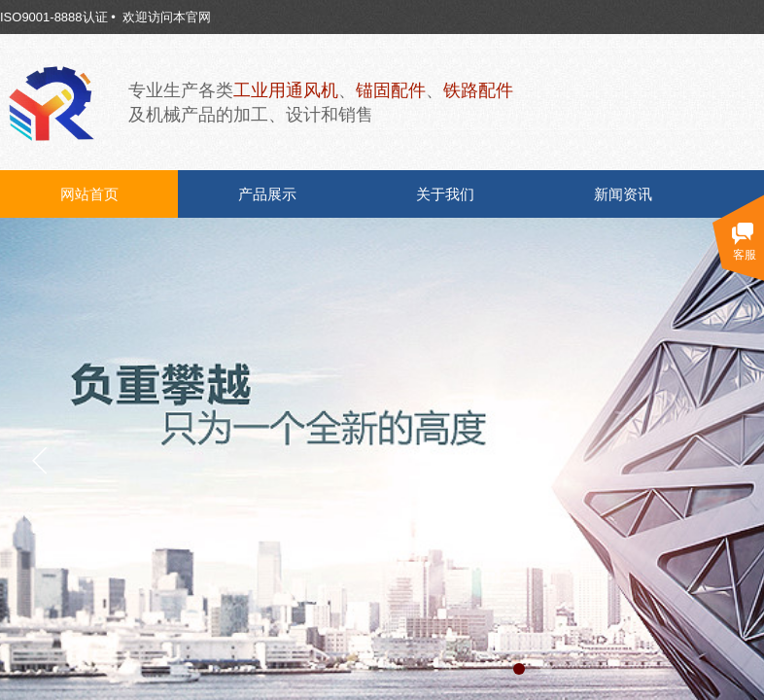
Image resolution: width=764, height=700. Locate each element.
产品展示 (267, 194)
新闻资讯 (623, 194)
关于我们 (445, 194)
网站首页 (89, 194)
